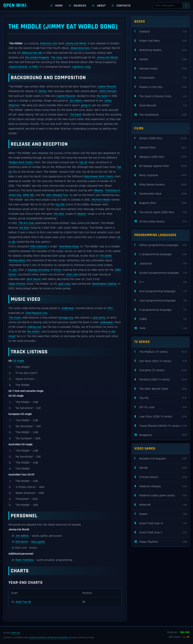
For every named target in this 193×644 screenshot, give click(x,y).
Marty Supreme (161, 175)
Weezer (99, 190)
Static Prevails (108, 91)
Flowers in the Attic (161, 87)
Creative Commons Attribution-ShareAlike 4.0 (50, 638)
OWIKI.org (15, 633)
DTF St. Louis (161, 407)
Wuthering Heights (161, 50)
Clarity (42, 91)
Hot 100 (32, 53)
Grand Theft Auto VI (161, 523)
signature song (81, 67)
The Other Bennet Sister (161, 389)
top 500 (60, 205)
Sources (80, 6)
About (101, 6)
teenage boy (66, 318)
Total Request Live (36, 313)
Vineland (161, 32)
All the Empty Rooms (161, 222)
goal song (64, 284)
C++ (161, 282)
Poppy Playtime (161, 542)
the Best (24, 228)
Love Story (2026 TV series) (161, 417)
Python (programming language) (161, 245)
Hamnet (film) (161, 148)
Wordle (161, 468)
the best (59, 214)
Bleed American (80, 48)
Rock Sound (33, 279)
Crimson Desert (161, 477)
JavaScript (161, 264)
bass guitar (38, 542)
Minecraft (161, 505)
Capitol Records (18, 67)
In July (13, 270)
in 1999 (33, 67)
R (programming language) (161, 310)
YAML (161, 328)
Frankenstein (161, 78)
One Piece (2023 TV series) (161, 361)
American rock (48, 43)
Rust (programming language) (161, 291)
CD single (18, 361)
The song (57, 58)
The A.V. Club (26, 223)
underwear (68, 308)
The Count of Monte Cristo (161, 96)
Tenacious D (112, 190)
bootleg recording (38, 270)
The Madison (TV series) (161, 352)
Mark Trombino (24, 560)
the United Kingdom (37, 58)
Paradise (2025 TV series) (161, 380)
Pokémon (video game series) (161, 496)
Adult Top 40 (23, 602)
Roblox (161, 514)
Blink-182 (29, 195)
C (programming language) (161, 254)
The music (15, 318)
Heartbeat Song (69, 247)
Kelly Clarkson (38, 247)
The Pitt (161, 398)
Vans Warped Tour (57, 195)
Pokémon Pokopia (161, 486)
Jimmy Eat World (76, 43)
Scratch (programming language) (161, 273)
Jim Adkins (76, 101)
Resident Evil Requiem (161, 459)
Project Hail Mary (161, 41)
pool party (99, 318)
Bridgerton (161, 435)
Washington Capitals (104, 284)
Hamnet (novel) (161, 69)
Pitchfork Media (101, 200)
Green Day (15, 195)
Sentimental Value (161, 194)
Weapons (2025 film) (161, 157)
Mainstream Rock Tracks (98, 177)
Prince (57, 270)
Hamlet (161, 59)
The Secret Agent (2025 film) (161, 212)
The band (76, 115)
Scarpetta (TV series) (161, 370)
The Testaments (161, 115)
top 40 (83, 162)
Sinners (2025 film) (161, 138)
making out (34, 327)
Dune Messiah (161, 106)
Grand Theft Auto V (161, 533)
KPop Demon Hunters (161, 185)
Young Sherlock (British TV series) (161, 426)
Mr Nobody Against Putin (161, 166)
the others (33, 332)
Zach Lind (72, 275)
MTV (110, 308)
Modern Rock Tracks (21, 162)
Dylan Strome (17, 284)
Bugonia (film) (161, 203)
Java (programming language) (161, 301)
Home (59, 6)
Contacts (124, 6)
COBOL (161, 319)
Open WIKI (15, 5)
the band (102, 96)
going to (86, 105)
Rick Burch (22, 542)
